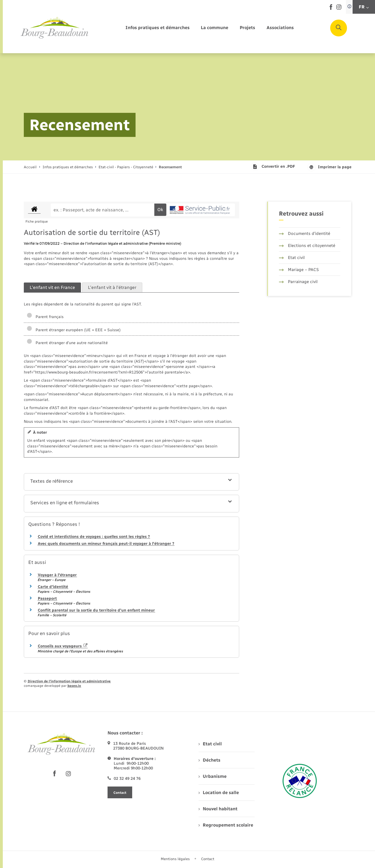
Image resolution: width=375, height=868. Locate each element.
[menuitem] (158, 28)
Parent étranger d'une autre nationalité (67, 343)
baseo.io (74, 686)
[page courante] (170, 167)
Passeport (47, 599)
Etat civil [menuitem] (210, 744)
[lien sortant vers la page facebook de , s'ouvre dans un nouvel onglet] (331, 9)
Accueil (30, 167)
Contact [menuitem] (208, 859)
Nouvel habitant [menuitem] (218, 809)
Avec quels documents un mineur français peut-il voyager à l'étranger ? (106, 544)
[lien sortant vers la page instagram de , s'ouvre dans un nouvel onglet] (339, 8)
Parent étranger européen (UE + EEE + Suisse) (74, 330)
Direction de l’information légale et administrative (69, 681)
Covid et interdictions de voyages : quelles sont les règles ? (94, 537)
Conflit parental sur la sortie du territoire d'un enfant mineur (96, 610)
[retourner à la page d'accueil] (55, 28)
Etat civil (292, 258)
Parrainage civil (298, 282)
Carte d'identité (53, 587)
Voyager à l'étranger (57, 575)
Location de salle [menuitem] (219, 793)
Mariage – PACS (299, 270)
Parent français (45, 317)
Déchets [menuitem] (209, 760)
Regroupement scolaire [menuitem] (226, 825)
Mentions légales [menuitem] (175, 859)
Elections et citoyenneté (307, 246)
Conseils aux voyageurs (63, 646)
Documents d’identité (305, 234)
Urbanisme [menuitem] (213, 776)
